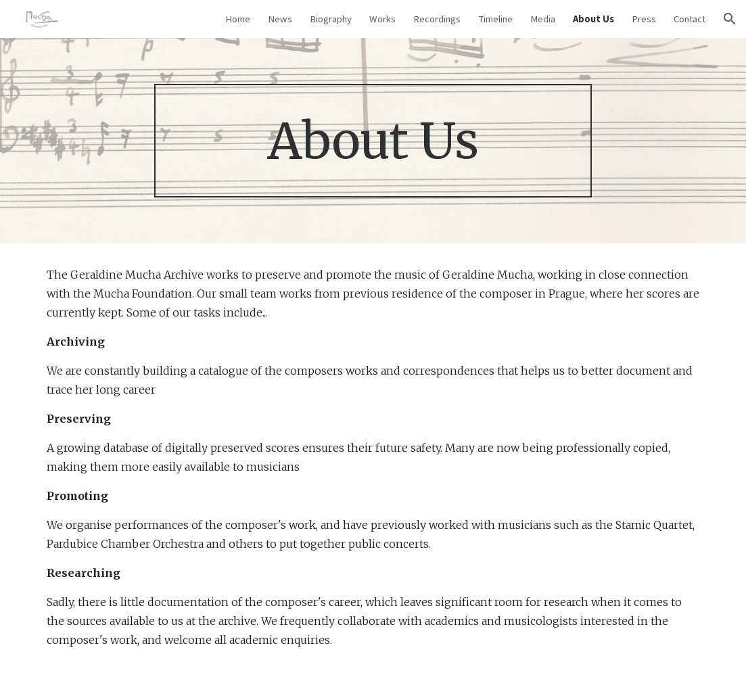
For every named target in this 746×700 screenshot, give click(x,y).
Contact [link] (690, 19)
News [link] (280, 19)
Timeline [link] (495, 19)
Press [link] (644, 19)
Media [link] (543, 19)
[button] (730, 19)
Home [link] (238, 19)
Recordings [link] (437, 19)
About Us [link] (593, 19)
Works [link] (382, 19)
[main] (373, 141)
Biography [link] (331, 19)
